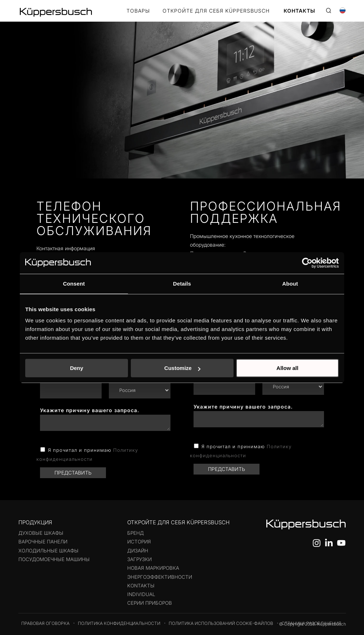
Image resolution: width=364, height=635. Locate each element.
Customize (182, 368)
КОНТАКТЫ (299, 11)
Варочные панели (43, 542)
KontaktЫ (141, 586)
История (139, 542)
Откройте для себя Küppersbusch (216, 11)
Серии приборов (150, 603)
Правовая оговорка (45, 623)
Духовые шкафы (41, 533)
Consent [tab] (74, 284)
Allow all (287, 368)
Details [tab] (182, 284)
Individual (141, 594)
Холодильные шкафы (48, 551)
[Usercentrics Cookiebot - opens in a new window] (307, 263)
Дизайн (138, 551)
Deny (77, 368)
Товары (138, 11)
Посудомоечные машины (54, 559)
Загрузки (139, 559)
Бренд (136, 533)
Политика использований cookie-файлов (221, 623)
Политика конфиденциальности (119, 623)
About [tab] (290, 284)
